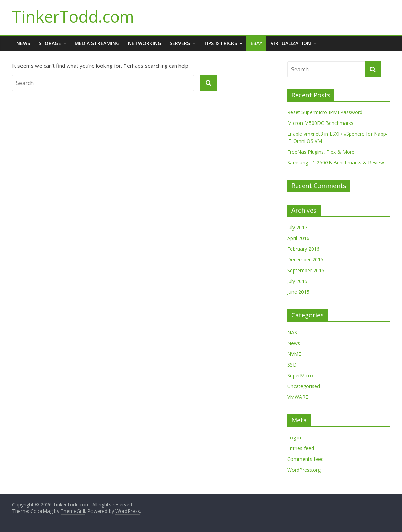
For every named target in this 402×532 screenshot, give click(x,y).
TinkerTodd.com (73, 16)
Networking (145, 43)
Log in (294, 437)
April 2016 (298, 238)
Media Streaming (97, 43)
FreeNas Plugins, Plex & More (321, 152)
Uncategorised (304, 386)
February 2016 (303, 249)
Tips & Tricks (220, 43)
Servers (180, 43)
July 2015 (297, 281)
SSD (292, 365)
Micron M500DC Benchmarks (320, 123)
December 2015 (305, 260)
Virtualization (291, 43)
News (23, 43)
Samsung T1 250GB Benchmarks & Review (336, 162)
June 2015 (298, 292)
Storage (50, 43)
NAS (292, 332)
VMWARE (298, 397)
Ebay (256, 43)
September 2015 (306, 270)
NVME (294, 354)
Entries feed (301, 448)
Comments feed (305, 459)
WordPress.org (304, 470)
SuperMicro (300, 375)
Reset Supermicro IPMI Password (325, 112)
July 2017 (297, 227)
